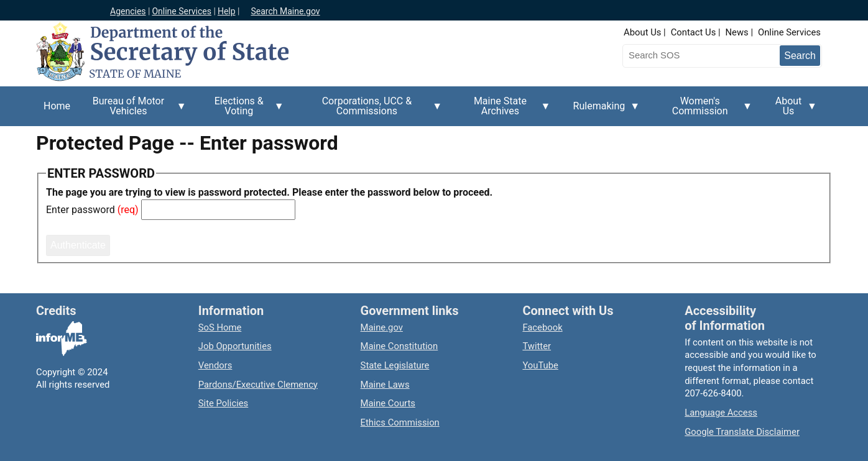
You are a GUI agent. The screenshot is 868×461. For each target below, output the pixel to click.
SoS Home (220, 327)
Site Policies (223, 403)
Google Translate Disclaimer (742, 432)
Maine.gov (382, 327)
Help (227, 11)
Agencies (128, 11)
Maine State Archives (504, 111)
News (737, 32)
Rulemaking (603, 113)
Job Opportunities (235, 346)
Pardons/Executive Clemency (258, 385)
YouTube (540, 365)
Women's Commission (704, 111)
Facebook (542, 327)
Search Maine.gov (285, 11)
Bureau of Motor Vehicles (132, 111)
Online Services (182, 11)
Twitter (537, 346)
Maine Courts (388, 403)
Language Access (721, 413)
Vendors (215, 365)
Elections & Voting (243, 111)
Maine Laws (385, 385)
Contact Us (694, 32)
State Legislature (395, 365)
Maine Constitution (399, 346)
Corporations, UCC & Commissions (371, 111)
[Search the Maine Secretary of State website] (688, 55)
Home (57, 106)
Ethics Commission (400, 422)
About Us (642, 32)
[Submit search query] (800, 56)
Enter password (81, 210)
